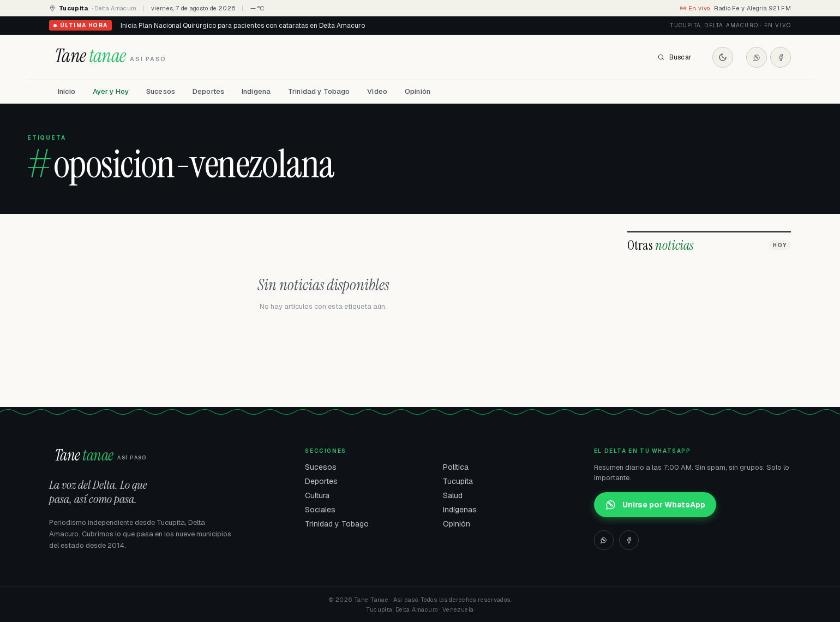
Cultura (317, 495)
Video (377, 91)
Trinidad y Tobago (319, 91)
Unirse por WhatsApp (655, 505)
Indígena (256, 91)
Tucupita (458, 481)
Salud (453, 495)
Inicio (67, 91)
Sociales (320, 510)
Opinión (418, 91)
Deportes (208, 91)
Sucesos (161, 91)
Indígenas (460, 510)
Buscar (674, 57)
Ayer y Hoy (111, 91)
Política (456, 467)
